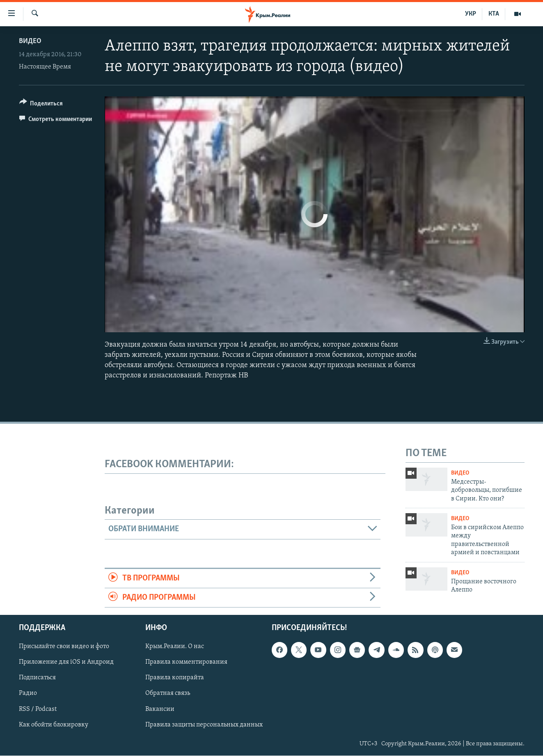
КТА (494, 14)
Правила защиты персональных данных (204, 725)
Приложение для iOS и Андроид (66, 662)
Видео (30, 41)
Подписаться (37, 678)
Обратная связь (168, 694)
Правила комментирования (186, 662)
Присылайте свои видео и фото (64, 647)
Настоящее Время (45, 67)
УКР (471, 14)
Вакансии (160, 709)
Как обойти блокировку (54, 725)
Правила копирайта (175, 678)
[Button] (41, 105)
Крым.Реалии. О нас (175, 647)
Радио (28, 694)
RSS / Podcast (38, 709)
